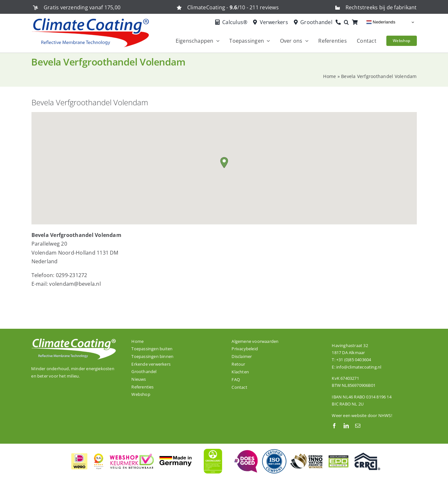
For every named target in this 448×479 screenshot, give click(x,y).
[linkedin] (346, 426)
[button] (348, 22)
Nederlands (381, 22)
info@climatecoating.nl (359, 367)
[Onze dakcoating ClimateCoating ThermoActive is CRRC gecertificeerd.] (367, 455)
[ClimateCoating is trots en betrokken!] (245, 453)
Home (329, 76)
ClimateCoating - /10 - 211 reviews (233, 7)
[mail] (358, 426)
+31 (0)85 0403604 (354, 360)
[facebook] (334, 426)
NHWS (385, 415)
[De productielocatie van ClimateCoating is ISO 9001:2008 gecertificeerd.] (274, 451)
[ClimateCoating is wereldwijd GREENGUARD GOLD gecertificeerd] (213, 448)
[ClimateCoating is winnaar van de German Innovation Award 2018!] (306, 456)
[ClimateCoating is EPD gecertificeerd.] (338, 455)
